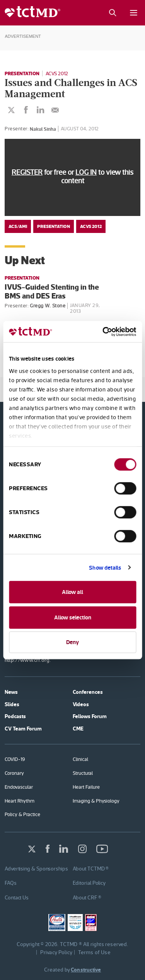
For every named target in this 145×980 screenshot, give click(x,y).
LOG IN (86, 172)
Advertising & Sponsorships (36, 869)
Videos (81, 704)
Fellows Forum (90, 716)
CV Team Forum (23, 729)
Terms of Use (94, 952)
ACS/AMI (18, 226)
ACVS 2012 (57, 73)
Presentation (22, 73)
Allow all (72, 592)
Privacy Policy (56, 952)
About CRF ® (87, 897)
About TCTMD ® (91, 869)
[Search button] (112, 13)
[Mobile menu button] (134, 13)
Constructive (86, 970)
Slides (12, 704)
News (11, 692)
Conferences (88, 692)
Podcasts (15, 716)
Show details (105, 568)
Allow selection (73, 617)
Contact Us (17, 897)
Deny (72, 642)
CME (78, 729)
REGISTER (27, 172)
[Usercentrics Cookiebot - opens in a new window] (103, 332)
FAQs (11, 883)
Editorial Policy (89, 883)
